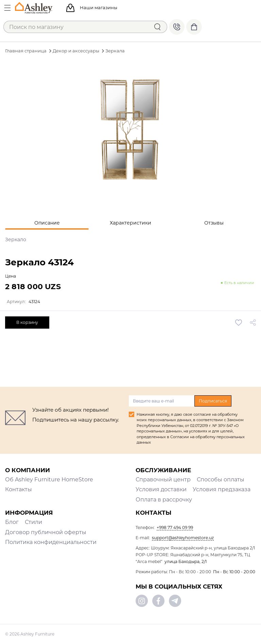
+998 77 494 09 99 (177, 27)
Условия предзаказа (222, 489)
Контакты (19, 489)
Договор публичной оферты (46, 532)
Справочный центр (163, 480)
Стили (33, 522)
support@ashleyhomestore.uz (183, 538)
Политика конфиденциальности (51, 542)
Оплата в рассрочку (164, 500)
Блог (12, 522)
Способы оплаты (221, 480)
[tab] (47, 223)
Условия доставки (161, 489)
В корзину (27, 322)
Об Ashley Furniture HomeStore (49, 480)
